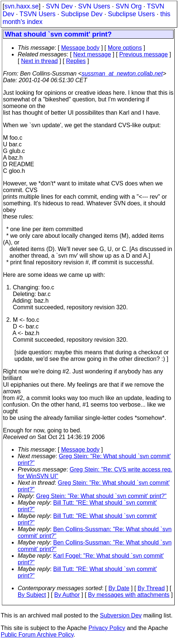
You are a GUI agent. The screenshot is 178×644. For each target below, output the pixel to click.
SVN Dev (59, 6)
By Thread (151, 588)
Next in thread (40, 61)
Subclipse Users (131, 14)
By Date (119, 588)
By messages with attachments (129, 595)
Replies (76, 61)
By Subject (32, 595)
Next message (92, 54)
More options (125, 48)
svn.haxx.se (22, 6)
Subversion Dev (121, 615)
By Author (67, 595)
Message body (80, 48)
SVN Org (129, 6)
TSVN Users (38, 14)
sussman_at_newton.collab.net (122, 74)
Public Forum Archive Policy (37, 635)
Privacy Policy (107, 628)
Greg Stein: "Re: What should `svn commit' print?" (101, 496)
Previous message (144, 54)
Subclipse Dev (82, 14)
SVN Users (94, 6)
